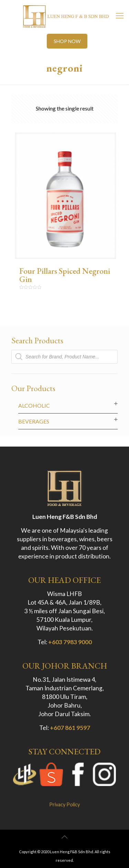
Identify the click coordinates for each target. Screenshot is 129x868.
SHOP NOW (67, 41)
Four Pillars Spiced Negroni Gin (65, 275)
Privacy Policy (64, 804)
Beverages (34, 421)
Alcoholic (34, 405)
